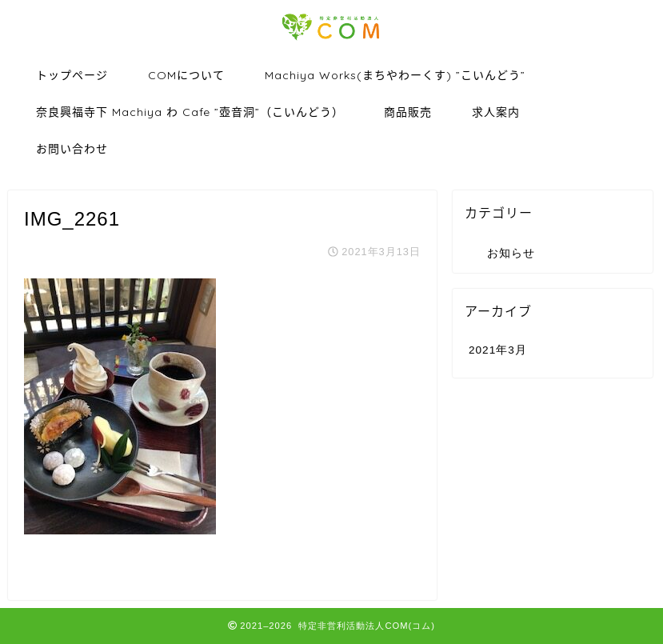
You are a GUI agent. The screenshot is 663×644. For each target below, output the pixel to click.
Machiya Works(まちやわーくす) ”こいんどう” (395, 75)
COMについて (186, 75)
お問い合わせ (72, 149)
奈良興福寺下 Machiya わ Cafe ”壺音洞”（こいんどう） (190, 112)
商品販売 (408, 112)
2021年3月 (498, 350)
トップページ (72, 75)
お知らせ (511, 253)
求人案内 (496, 112)
